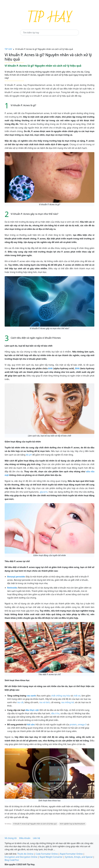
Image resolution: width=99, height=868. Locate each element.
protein (73, 724)
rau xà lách (45, 702)
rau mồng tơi (68, 702)
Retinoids (12, 588)
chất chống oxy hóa (61, 696)
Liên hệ (37, 838)
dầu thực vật (32, 710)
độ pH (29, 455)
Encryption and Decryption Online (21, 857)
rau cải (20, 702)
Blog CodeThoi (12, 860)
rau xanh (31, 696)
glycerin (44, 492)
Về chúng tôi (11, 838)
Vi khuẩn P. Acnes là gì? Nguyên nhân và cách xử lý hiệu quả (35, 824)
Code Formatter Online (47, 854)
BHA (77, 368)
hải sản (31, 724)
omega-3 (82, 724)
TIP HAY (8, 49)
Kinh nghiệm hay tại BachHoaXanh (73, 824)
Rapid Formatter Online (71, 854)
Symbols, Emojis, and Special (79, 857)
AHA (50, 368)
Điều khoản (25, 838)
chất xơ (77, 696)
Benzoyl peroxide (16, 577)
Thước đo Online (25, 854)
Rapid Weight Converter (51, 857)
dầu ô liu (55, 713)
